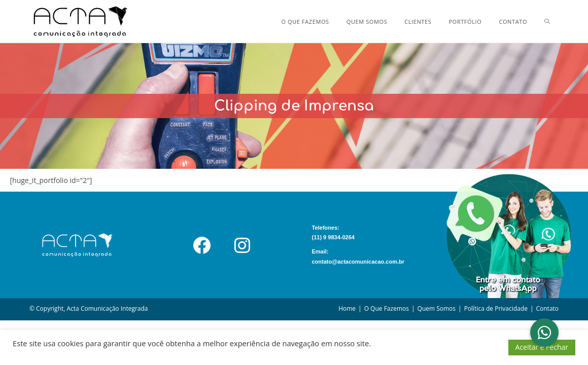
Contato (547, 308)
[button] (544, 333)
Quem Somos (437, 308)
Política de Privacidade (496, 308)
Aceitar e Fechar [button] (542, 347)
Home (347, 308)
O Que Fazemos (387, 308)
